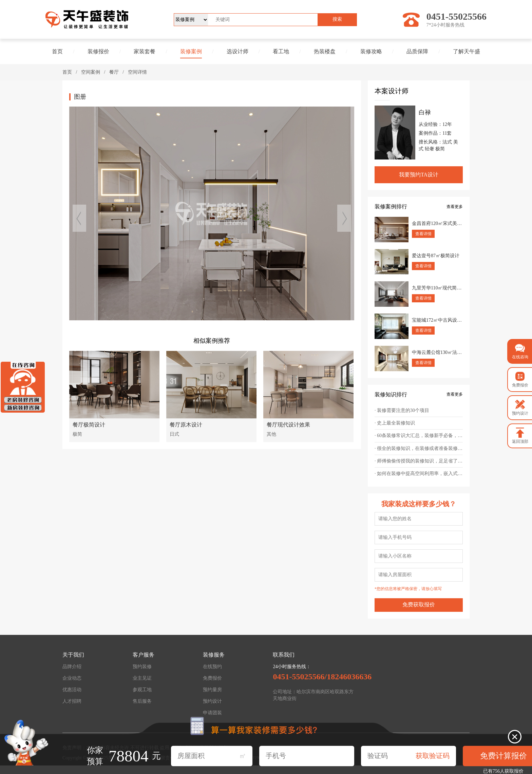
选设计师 (237, 51)
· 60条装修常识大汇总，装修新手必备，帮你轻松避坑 (419, 436)
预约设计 (212, 701)
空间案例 (91, 72)
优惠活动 (72, 690)
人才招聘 (72, 701)
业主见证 (142, 678)
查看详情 (423, 234)
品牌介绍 (72, 667)
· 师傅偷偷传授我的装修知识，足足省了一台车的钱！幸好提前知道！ (419, 461)
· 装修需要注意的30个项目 (402, 410)
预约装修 (142, 667)
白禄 (425, 112)
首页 (57, 51)
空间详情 (137, 72)
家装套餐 (145, 51)
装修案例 (191, 51)
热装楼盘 (325, 51)
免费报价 (212, 678)
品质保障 (417, 51)
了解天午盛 (467, 51)
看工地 (281, 51)
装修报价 (98, 51)
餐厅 (114, 72)
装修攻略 (371, 51)
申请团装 (212, 713)
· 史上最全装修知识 (395, 423)
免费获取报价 (419, 605)
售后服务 (142, 701)
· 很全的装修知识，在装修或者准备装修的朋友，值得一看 (419, 448)
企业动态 (72, 678)
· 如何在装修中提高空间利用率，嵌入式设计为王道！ (419, 474)
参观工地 (142, 690)
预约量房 (212, 690)
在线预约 (212, 667)
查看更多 (455, 207)
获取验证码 (433, 756)
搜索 (337, 19)
